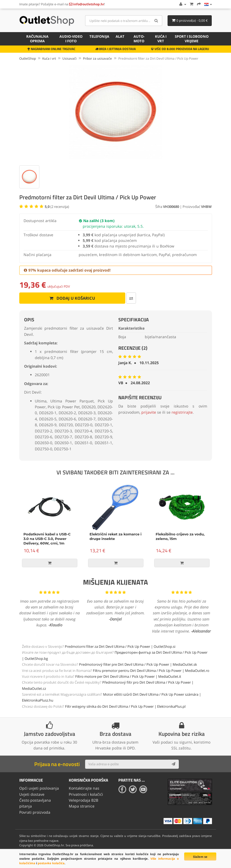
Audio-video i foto (71, 39)
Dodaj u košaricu (72, 298)
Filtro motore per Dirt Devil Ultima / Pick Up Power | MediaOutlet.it (128, 676)
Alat (120, 36)
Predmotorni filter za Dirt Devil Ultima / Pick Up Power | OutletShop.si (120, 646)
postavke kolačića (51, 863)
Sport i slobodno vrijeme (192, 39)
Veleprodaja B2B (84, 800)
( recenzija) (57, 207)
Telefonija (99, 36)
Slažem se (200, 857)
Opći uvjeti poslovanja (39, 788)
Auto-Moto (139, 39)
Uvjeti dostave (32, 794)
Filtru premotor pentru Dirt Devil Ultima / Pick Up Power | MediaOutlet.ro (151, 671)
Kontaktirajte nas (84, 788)
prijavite (149, 412)
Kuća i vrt (161, 39)
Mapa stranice (82, 806)
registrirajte (182, 412)
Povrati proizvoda (35, 812)
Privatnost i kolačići (86, 794)
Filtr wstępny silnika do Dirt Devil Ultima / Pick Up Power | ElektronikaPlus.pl (125, 706)
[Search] (156, 21)
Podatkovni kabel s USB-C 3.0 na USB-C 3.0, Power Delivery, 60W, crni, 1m (47, 539)
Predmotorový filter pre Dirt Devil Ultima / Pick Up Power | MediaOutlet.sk (138, 664)
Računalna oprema (37, 39)
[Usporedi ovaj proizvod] (131, 298)
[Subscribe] (173, 764)
